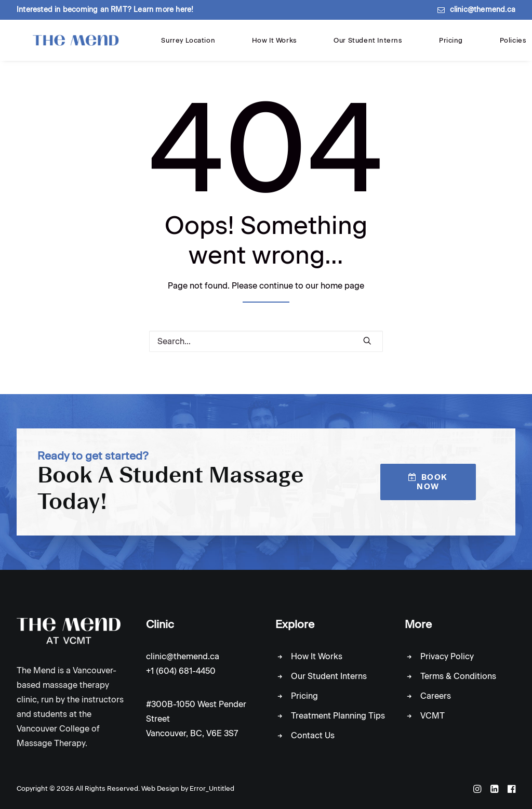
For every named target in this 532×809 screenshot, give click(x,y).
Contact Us (313, 735)
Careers (436, 696)
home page (342, 290)
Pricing (335, 45)
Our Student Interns (283, 45)
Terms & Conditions (458, 676)
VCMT (433, 716)
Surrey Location (167, 45)
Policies (368, 45)
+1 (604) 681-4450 (181, 671)
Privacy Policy (447, 656)
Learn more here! (163, 10)
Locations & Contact (421, 45)
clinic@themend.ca (483, 10)
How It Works (222, 45)
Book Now (429, 482)
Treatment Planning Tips (338, 716)
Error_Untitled (212, 788)
